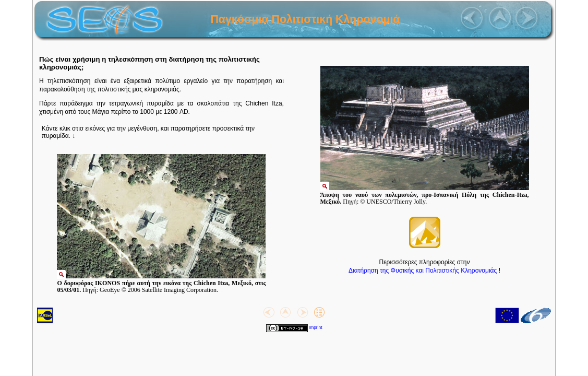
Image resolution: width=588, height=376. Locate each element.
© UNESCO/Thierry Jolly (393, 202)
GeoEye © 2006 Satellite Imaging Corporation (158, 290)
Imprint (316, 327)
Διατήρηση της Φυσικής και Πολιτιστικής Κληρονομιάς (423, 271)
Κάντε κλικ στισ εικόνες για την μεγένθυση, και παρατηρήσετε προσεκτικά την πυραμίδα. (148, 132)
